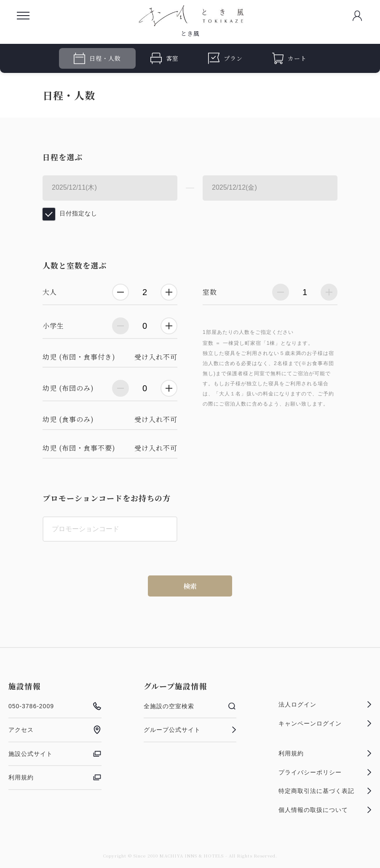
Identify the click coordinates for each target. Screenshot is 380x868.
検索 (190, 586)
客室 (165, 58)
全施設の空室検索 (190, 706)
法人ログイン (325, 704)
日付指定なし (78, 213)
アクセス (55, 730)
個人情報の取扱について (325, 810)
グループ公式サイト (190, 730)
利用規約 (55, 777)
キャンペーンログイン (325, 723)
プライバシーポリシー (325, 772)
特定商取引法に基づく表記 (325, 791)
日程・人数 (97, 58)
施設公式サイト (55, 754)
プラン (225, 58)
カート (289, 58)
